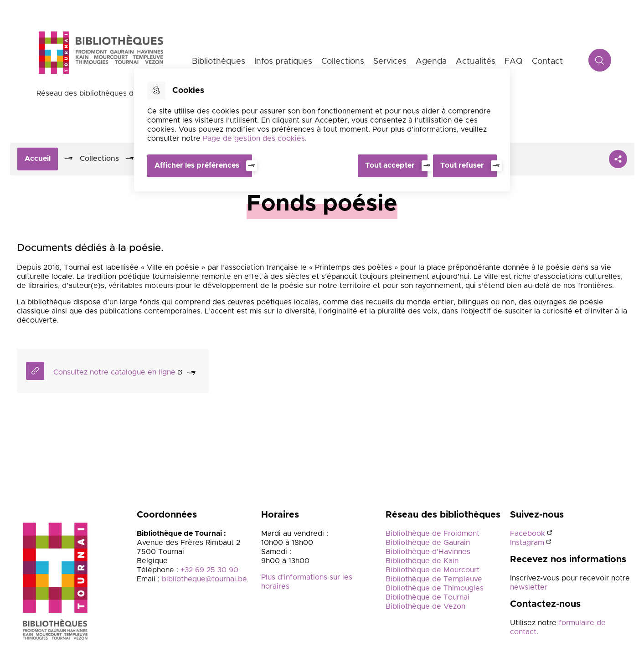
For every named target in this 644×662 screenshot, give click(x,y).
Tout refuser (462, 165)
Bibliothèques (219, 62)
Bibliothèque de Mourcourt (433, 571)
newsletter (529, 588)
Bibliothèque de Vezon (425, 607)
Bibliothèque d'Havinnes (428, 553)
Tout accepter (388, 165)
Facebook (528, 534)
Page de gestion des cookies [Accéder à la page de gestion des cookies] (254, 139)
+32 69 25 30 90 (209, 571)
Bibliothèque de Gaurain (428, 544)
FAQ (514, 62)
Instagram (527, 544)
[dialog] (322, 129)
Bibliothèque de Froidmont (433, 534)
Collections (343, 62)
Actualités (476, 62)
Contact (547, 62)
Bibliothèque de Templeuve (434, 580)
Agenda (431, 62)
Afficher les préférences (197, 165)
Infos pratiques (283, 62)
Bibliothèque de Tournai (428, 598)
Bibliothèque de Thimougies (435, 589)
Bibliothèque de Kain (422, 562)
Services (390, 62)
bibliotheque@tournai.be (204, 580)
